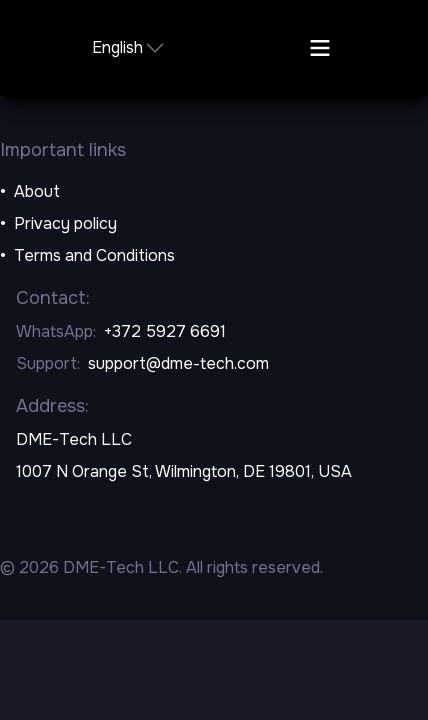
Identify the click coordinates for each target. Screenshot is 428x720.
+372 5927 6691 (165, 331)
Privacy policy (65, 223)
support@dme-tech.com (178, 363)
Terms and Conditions (94, 255)
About (37, 191)
